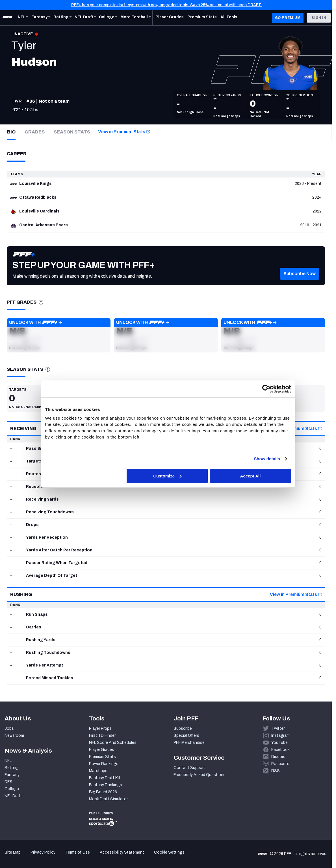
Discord (278, 757)
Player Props (100, 728)
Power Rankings (104, 764)
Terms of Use (78, 852)
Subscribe (183, 728)
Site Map (13, 852)
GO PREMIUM (288, 18)
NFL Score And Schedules (113, 743)
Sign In (319, 18)
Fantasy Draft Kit (105, 778)
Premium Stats (102, 757)
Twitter (278, 728)
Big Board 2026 (103, 792)
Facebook (280, 750)
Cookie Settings (169, 852)
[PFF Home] (7, 18)
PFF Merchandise (189, 743)
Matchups (98, 771)
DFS (8, 782)
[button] (300, 279)
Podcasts (280, 764)
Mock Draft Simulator (108, 799)
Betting (12, 768)
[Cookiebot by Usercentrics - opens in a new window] (266, 389)
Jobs (9, 728)
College (12, 789)
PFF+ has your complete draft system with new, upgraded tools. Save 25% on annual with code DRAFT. (167, 5)
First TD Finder (102, 736)
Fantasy (12, 775)
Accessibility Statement (122, 852)
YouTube (279, 743)
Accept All (251, 476)
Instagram (280, 736)
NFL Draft (13, 796)
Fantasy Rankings (106, 785)
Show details (267, 459)
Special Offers (186, 736)
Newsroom (14, 736)
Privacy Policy (43, 852)
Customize (167, 476)
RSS (276, 771)
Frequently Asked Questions (200, 775)
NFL (8, 761)
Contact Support (189, 768)
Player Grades (102, 750)
